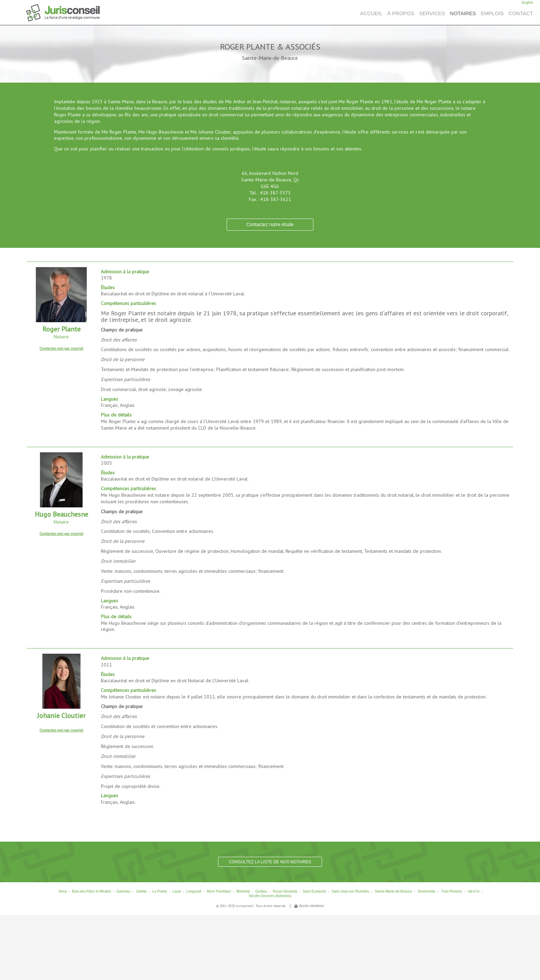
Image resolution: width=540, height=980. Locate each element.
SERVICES (432, 13)
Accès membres (312, 906)
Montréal (243, 891)
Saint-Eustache (314, 891)
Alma (63, 891)
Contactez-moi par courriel (61, 349)
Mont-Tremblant (219, 891)
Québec (261, 891)
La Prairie (160, 891)
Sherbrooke (427, 891)
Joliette (141, 891)
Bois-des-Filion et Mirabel (91, 891)
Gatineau (123, 891)
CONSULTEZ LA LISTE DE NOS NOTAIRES (270, 862)
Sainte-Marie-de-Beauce (393, 891)
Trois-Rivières (451, 891)
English (527, 3)
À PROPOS (401, 13)
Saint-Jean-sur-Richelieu (351, 891)
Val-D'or (474, 891)
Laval (177, 891)
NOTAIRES (463, 13)
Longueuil (194, 891)
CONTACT (521, 13)
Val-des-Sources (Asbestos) (270, 896)
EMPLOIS (492, 13)
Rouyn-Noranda (285, 891)
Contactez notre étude (270, 224)
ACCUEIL (371, 13)
